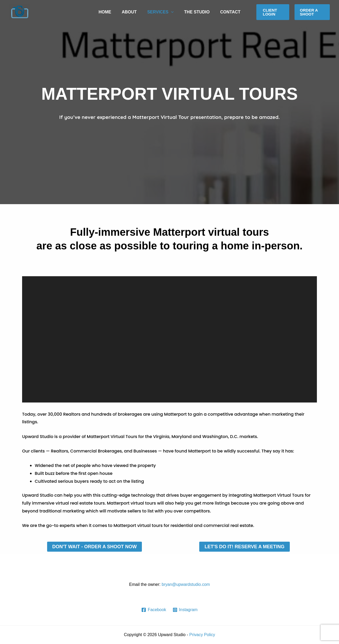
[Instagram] (185, 610)
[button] (273, 12)
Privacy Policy (202, 635)
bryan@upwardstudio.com (186, 584)
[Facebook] (154, 610)
